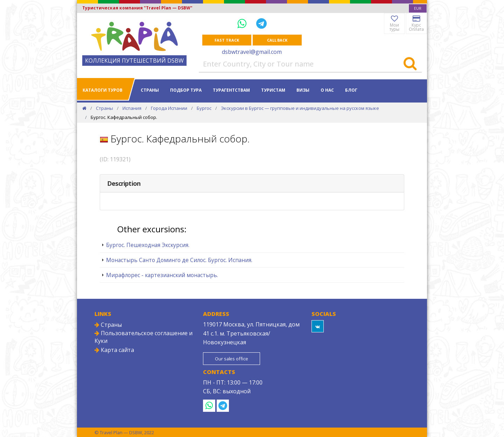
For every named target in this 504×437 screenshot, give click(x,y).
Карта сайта (114, 350)
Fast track (227, 40)
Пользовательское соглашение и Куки (143, 337)
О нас (327, 90)
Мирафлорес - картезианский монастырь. (162, 275)
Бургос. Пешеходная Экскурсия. (148, 245)
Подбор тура (186, 90)
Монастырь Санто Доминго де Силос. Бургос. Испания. (179, 260)
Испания (132, 108)
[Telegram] (261, 23)
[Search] (410, 64)
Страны (150, 90)
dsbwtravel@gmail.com (252, 52)
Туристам (273, 90)
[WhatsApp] (243, 23)
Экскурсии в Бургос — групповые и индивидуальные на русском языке (300, 108)
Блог (351, 90)
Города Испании (169, 108)
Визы (303, 90)
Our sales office (232, 359)
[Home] (84, 108)
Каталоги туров (103, 90)
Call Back (277, 40)
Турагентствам (231, 90)
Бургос (204, 108)
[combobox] (418, 8)
